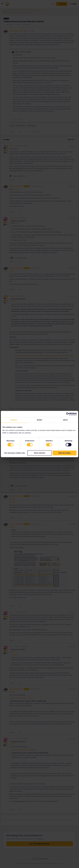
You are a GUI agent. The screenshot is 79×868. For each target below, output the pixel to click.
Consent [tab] (14, 420)
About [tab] (65, 420)
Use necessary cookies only (15, 453)
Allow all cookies (65, 453)
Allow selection (39, 453)
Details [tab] (39, 420)
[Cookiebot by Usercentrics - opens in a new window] (68, 414)
